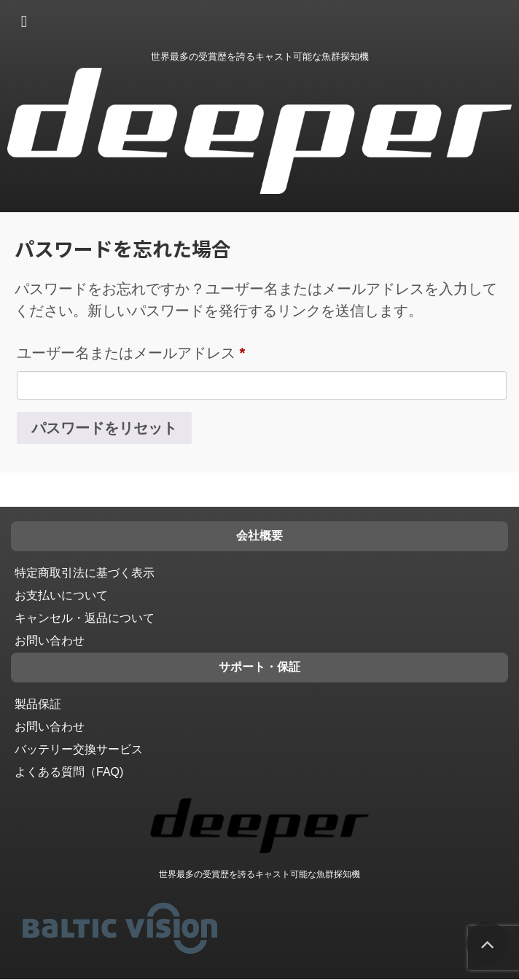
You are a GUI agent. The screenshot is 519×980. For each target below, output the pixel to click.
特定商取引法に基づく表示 (85, 573)
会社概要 (259, 536)
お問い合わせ (50, 641)
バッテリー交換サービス (79, 749)
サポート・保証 (259, 667)
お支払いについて (61, 595)
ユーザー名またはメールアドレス (131, 353)
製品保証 (38, 704)
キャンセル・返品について (85, 618)
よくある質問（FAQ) (69, 772)
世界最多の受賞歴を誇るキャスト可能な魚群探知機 (259, 874)
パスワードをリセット (104, 428)
